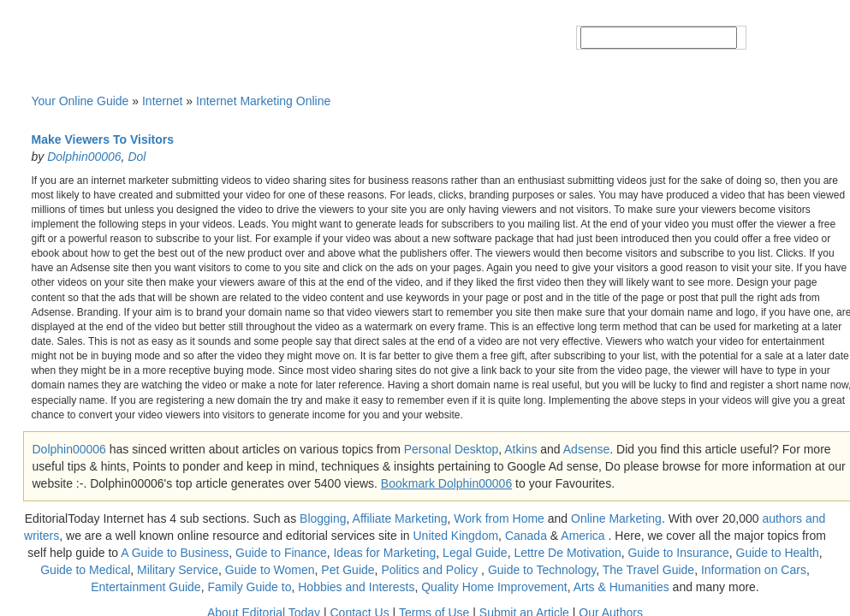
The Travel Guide (648, 570)
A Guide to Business (175, 553)
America (583, 536)
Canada (526, 536)
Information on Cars (754, 570)
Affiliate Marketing (400, 518)
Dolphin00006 (84, 157)
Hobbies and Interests (356, 587)
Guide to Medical (85, 570)
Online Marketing (616, 518)
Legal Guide (475, 553)
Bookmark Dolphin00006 (446, 483)
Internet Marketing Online (263, 101)
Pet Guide (348, 570)
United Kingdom (455, 536)
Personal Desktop (452, 449)
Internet (162, 101)
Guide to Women (270, 570)
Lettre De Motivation (567, 553)
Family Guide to (249, 587)
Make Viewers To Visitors (103, 139)
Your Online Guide (80, 101)
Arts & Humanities (621, 587)
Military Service (178, 570)
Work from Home (499, 518)
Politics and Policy (431, 570)
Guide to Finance (281, 553)
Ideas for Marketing (384, 553)
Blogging (323, 518)
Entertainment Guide (146, 587)
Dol (137, 157)
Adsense (586, 449)
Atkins (520, 449)
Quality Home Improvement (494, 587)
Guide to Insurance (678, 553)
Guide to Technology (542, 570)
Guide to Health (778, 553)
